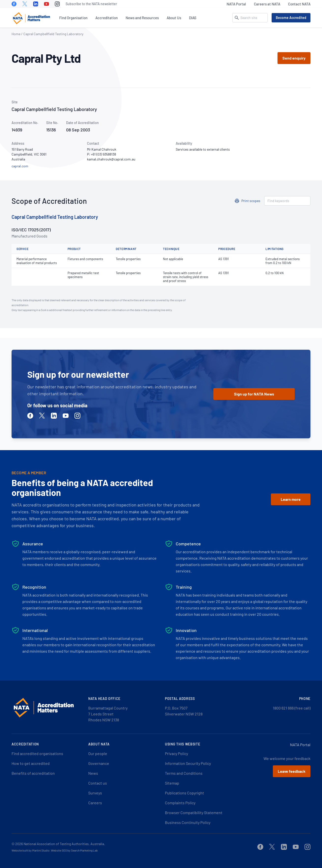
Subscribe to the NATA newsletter (91, 4)
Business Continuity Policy (188, 822)
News (93, 773)
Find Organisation (73, 18)
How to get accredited (31, 763)
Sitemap (172, 783)
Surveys (95, 793)
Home (16, 34)
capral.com (20, 166)
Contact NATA (299, 4)
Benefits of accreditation (33, 773)
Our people (98, 753)
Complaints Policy (180, 803)
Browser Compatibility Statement (194, 813)
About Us (174, 18)
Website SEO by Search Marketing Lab (74, 850)
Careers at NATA (267, 4)
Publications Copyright (184, 793)
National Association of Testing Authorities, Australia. (64, 844)
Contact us (98, 783)
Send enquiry (294, 58)
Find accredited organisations (37, 753)
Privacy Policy (176, 753)
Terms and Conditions (184, 773)
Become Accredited (291, 18)
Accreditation (107, 18)
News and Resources (142, 18)
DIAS (193, 18)
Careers (95, 803)
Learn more (291, 499)
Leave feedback (292, 771)
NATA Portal (236, 4)
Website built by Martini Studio (31, 850)
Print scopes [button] (251, 201)
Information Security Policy (188, 763)
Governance (99, 763)
